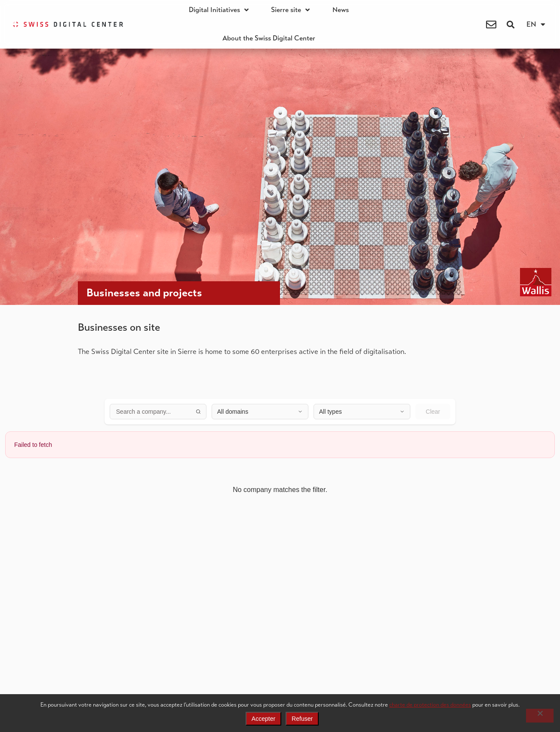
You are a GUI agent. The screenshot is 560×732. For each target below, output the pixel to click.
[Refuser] (540, 716)
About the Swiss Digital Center (269, 38)
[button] (511, 24)
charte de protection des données (430, 705)
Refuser (302, 719)
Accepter (263, 719)
